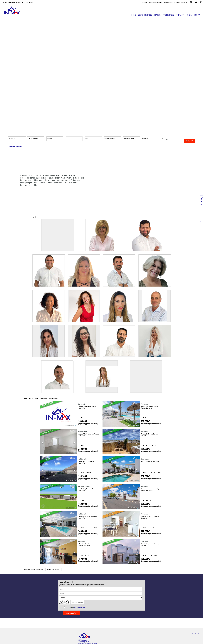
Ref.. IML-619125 (133, 480)
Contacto (180, 15)
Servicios (157, 15)
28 (135, 403)
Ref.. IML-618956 (133, 508)
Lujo (165, 139)
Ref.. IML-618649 (133, 535)
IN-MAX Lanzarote (82, 640)
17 (72, 431)
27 (72, 486)
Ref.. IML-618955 (70, 535)
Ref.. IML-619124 (70, 508)
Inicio (134, 15)
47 (135, 458)
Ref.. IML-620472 (70, 453)
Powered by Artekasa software (195, 634)
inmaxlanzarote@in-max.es (153, 2)
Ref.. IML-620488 (133, 425)
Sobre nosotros (145, 15)
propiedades (168, 15)
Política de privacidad (80, 607)
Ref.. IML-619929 (133, 453)
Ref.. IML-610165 (133, 563)
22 (72, 541)
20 (72, 458)
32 (135, 431)
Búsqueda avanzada (15, 147)
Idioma (198, 15)
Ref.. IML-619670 (70, 480)
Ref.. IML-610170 (70, 563)
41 (72, 513)
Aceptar (78, 607)
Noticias (189, 15)
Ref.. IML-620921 (70, 425)
